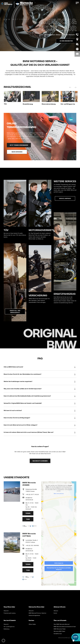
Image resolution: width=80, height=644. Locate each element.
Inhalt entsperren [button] (59, 564)
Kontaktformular (58, 634)
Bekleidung (6, 629)
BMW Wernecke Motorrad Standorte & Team (65, 627)
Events (55, 613)
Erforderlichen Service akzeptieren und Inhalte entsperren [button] (59, 569)
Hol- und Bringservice (9, 627)
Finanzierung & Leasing (10, 613)
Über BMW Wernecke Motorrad (62, 624)
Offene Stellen (32, 624)
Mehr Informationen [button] (59, 494)
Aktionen (56, 611)
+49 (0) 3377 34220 (32, 495)
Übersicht (6, 611)
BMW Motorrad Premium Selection (37, 613)
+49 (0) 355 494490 (32, 546)
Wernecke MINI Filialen (59, 631)
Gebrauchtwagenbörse (34, 615)
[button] (3, 641)
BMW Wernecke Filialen (60, 629)
